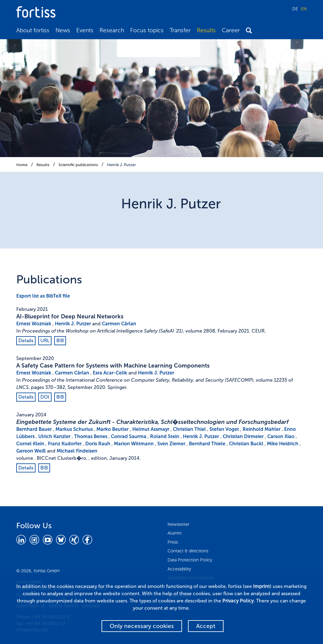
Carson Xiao (281, 436)
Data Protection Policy (190, 560)
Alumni (174, 533)
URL (45, 341)
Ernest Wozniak (34, 324)
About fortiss (33, 30)
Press (173, 542)
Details (26, 341)
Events (85, 30)
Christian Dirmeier (243, 436)
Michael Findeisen (77, 451)
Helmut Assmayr (151, 429)
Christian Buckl (246, 444)
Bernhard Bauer (34, 429)
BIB (60, 341)
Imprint (262, 586)
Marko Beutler (113, 429)
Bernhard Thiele (207, 444)
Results (206, 30)
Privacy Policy (238, 601)
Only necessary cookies (142, 626)
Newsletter (178, 524)
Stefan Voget (224, 429)
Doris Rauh (98, 444)
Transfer (180, 30)
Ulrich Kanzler (54, 436)
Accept (206, 626)
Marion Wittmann (134, 444)
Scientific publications (78, 165)
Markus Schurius (74, 429)
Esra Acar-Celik (110, 373)
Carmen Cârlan (119, 324)
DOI (45, 397)
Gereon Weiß (31, 451)
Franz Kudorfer (65, 444)
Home (22, 165)
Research (112, 30)
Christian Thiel (189, 429)
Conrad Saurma (129, 436)
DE (295, 9)
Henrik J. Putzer (121, 165)
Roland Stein (165, 436)
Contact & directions (188, 551)
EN (304, 9)
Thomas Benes (91, 436)
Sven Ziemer (171, 444)
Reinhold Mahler (262, 429)
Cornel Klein (30, 444)
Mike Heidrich (283, 444)
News (63, 30)
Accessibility (179, 569)
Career (231, 30)
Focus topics (147, 30)
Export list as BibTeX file (43, 296)
